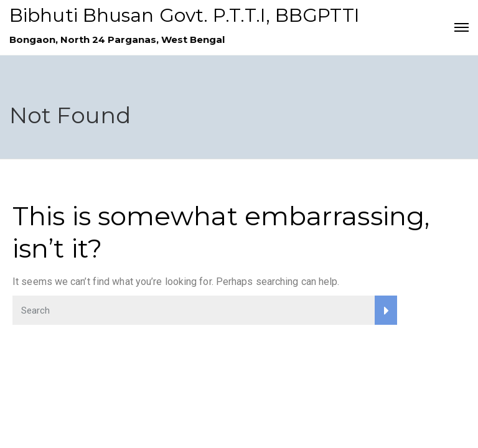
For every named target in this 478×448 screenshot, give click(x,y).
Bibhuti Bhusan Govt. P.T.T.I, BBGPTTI (185, 15)
